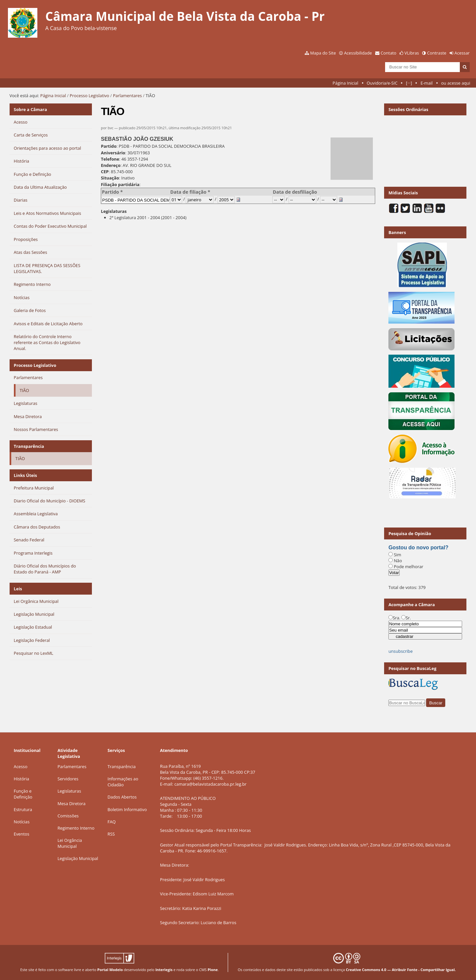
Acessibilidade (358, 53)
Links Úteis (25, 475)
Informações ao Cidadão (123, 782)
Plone (213, 970)
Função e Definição (23, 794)
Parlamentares (127, 96)
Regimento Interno (76, 828)
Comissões (68, 816)
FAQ (112, 822)
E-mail (427, 83)
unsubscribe (400, 651)
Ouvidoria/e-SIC (382, 83)
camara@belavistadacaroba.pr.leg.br (210, 784)
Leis (18, 589)
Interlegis (164, 970)
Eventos (22, 834)
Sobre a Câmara (31, 109)
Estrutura (23, 809)
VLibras (412, 53)
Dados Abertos (122, 797)
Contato (389, 53)
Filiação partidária (120, 184)
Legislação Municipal (78, 858)
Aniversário (113, 153)
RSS (111, 834)
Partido (109, 146)
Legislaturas (114, 211)
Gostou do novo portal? (418, 548)
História (22, 779)
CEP (105, 172)
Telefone (110, 159)
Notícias (22, 822)
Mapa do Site (323, 53)
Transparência (29, 446)
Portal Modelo (110, 970)
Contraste (437, 53)
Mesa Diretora (72, 804)
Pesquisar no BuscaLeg (412, 668)
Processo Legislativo (90, 96)
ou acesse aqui (456, 83)
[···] (409, 83)
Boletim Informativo (127, 809)
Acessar (462, 53)
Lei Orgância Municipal (70, 843)
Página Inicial (345, 83)
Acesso (21, 766)
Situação (110, 178)
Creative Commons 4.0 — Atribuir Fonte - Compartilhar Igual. (401, 970)
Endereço (111, 165)
